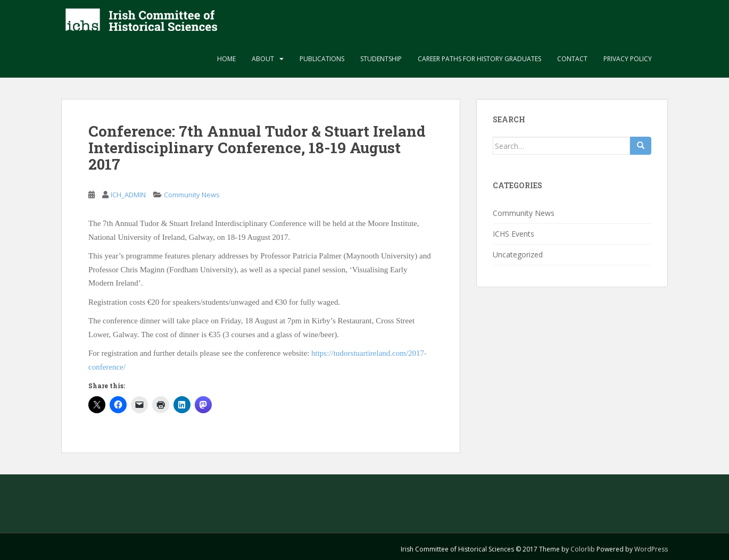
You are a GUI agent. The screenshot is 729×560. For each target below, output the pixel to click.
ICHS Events (513, 234)
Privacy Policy (628, 59)
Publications (322, 59)
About (263, 59)
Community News (192, 195)
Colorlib (583, 549)
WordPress (651, 549)
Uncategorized (518, 254)
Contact (572, 59)
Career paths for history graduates (479, 59)
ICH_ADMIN (128, 195)
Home (226, 59)
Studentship (381, 59)
